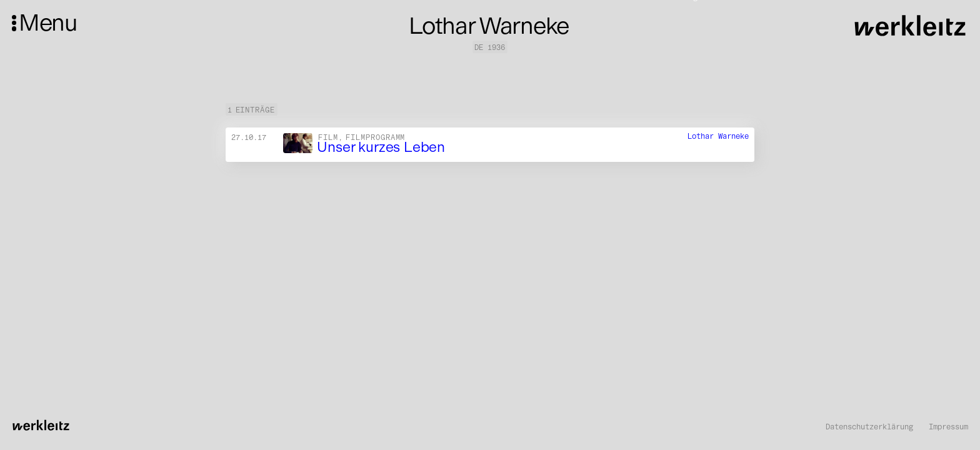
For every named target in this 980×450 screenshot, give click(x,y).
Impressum (948, 427)
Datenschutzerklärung (869, 427)
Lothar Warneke (718, 136)
